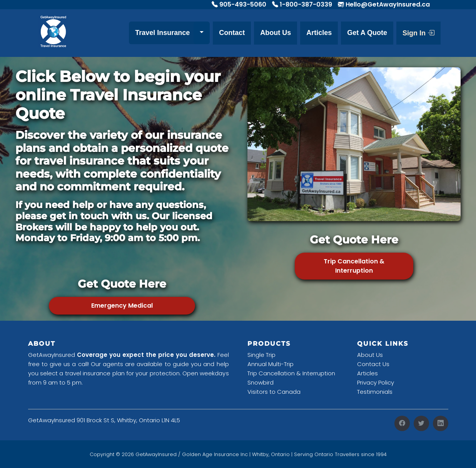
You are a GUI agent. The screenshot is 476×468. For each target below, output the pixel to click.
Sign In (418, 33)
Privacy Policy (376, 382)
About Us (276, 33)
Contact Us (373, 364)
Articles (319, 33)
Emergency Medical (122, 306)
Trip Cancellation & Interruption (354, 266)
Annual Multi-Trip (271, 364)
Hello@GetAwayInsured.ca (388, 4)
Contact (232, 33)
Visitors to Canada (274, 392)
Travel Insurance (162, 33)
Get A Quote (367, 33)
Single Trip (261, 355)
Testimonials (375, 392)
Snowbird (261, 382)
